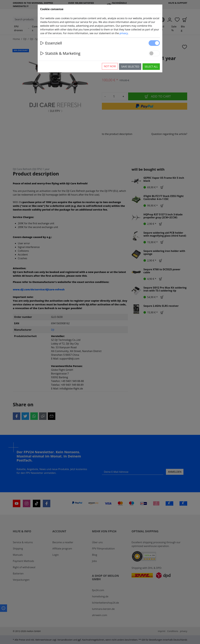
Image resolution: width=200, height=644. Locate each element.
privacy (124, 33)
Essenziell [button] (51, 43)
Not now (110, 66)
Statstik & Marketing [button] (60, 53)
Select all (151, 67)
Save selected (130, 67)
